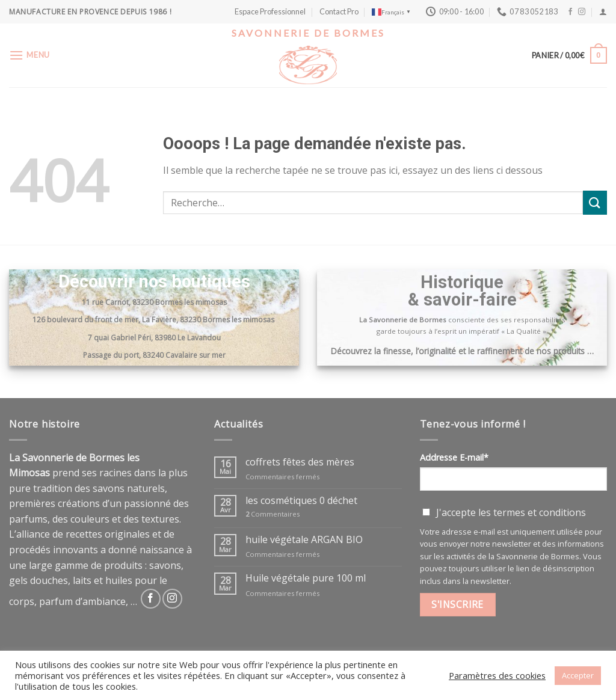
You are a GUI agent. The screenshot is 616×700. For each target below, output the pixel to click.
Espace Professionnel (270, 11)
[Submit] (595, 202)
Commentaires (273, 514)
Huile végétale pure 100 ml (306, 578)
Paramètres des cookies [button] (497, 675)
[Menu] (29, 55)
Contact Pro (339, 11)
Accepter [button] (578, 675)
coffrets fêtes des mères (300, 462)
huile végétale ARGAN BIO (304, 540)
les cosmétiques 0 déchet (301, 501)
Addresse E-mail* (454, 457)
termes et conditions (540, 512)
